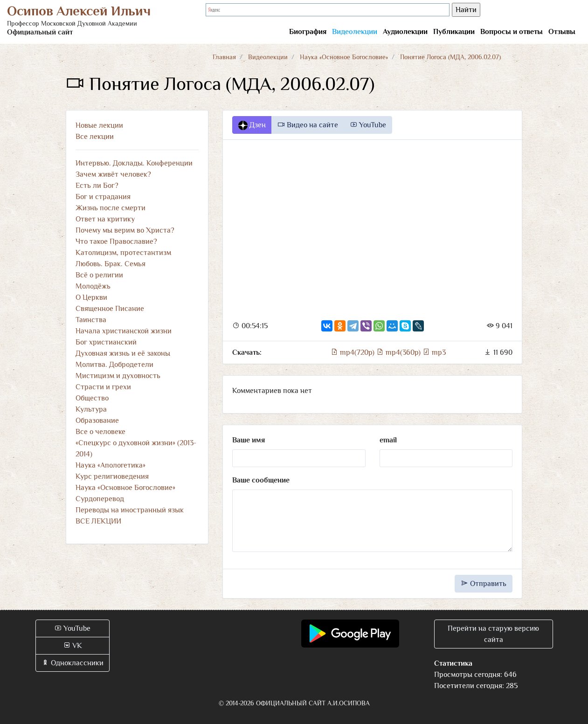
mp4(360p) (399, 352)
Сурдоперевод (100, 499)
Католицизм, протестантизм (123, 253)
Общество (92, 398)
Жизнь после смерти (111, 208)
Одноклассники (73, 663)
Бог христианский (106, 342)
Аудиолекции (405, 32)
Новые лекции (99, 125)
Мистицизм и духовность (118, 376)
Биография (308, 32)
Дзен (252, 125)
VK (73, 646)
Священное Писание (110, 309)
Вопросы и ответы (512, 32)
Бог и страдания (103, 197)
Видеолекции (355, 32)
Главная (224, 57)
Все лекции (95, 137)
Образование (97, 421)
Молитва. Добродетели (114, 365)
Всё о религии (99, 275)
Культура (91, 409)
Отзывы (562, 32)
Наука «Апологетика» (111, 465)
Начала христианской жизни (124, 331)
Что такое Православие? (116, 241)
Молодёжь (93, 286)
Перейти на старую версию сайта (493, 634)
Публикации (454, 32)
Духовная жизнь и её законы (123, 353)
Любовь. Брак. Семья (111, 264)
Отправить (484, 584)
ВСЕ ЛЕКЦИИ (98, 521)
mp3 (434, 352)
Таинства (91, 320)
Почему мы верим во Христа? (125, 230)
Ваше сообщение (261, 480)
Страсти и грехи (103, 387)
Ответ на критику (105, 219)
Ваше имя (249, 440)
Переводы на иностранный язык (130, 510)
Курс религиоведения (112, 476)
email (388, 440)
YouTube (368, 125)
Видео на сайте (308, 125)
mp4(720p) (353, 352)
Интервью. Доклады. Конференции (134, 163)
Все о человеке (100, 432)
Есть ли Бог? (97, 186)
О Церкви (91, 297)
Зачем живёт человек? (113, 174)
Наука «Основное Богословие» (344, 57)
